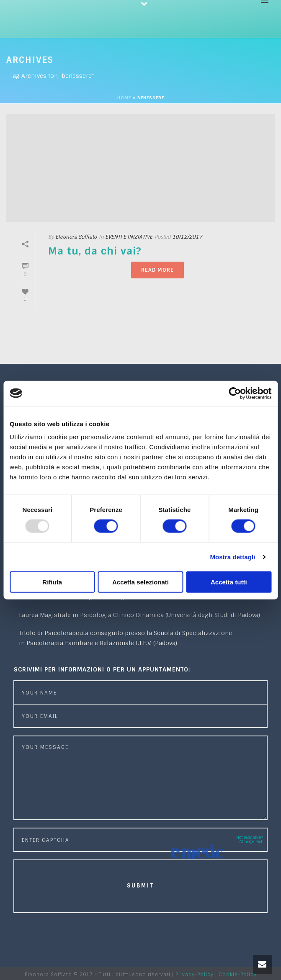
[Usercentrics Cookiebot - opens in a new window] (235, 393)
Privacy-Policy (195, 975)
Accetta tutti (229, 582)
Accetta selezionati (140, 582)
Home (124, 98)
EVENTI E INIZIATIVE (129, 237)
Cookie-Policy (238, 975)
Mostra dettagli (232, 557)
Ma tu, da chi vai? (95, 251)
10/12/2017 (187, 237)
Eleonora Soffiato (76, 237)
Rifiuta (52, 582)
